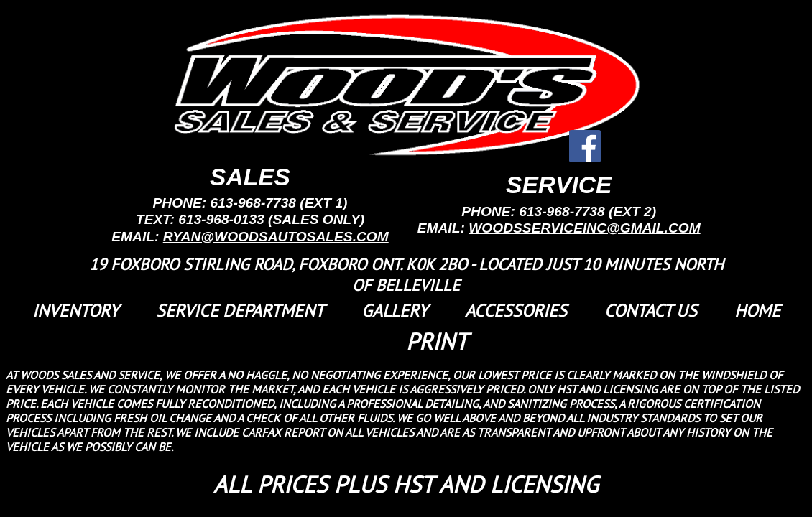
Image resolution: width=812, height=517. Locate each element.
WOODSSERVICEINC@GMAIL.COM (585, 228)
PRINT (437, 341)
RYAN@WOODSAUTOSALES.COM (276, 237)
